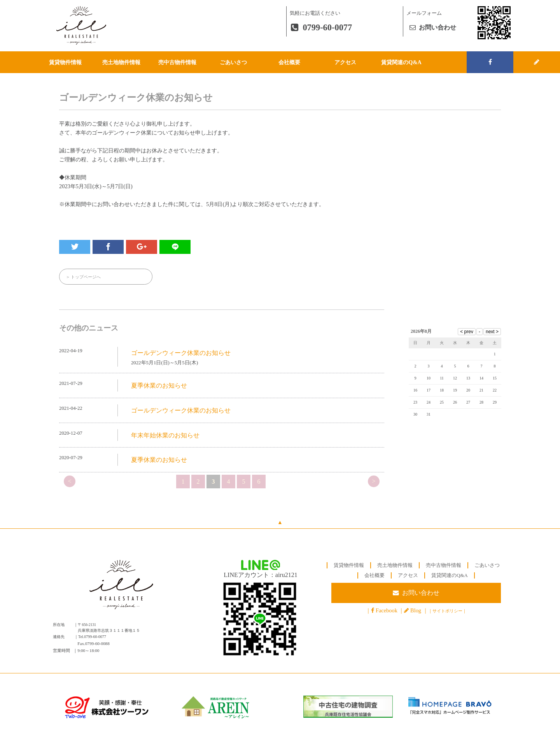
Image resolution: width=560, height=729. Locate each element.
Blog (416, 611)
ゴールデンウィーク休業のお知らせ (181, 353)
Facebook (387, 611)
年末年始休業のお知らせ (165, 435)
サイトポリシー (447, 611)
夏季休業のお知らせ (159, 386)
